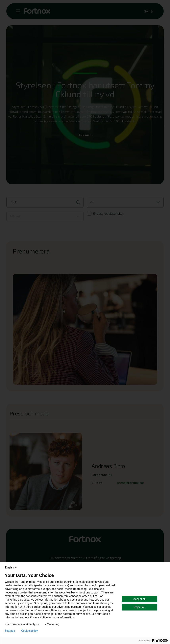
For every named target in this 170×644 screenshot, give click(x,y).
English (11, 567)
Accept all (139, 599)
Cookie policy (29, 631)
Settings (10, 631)
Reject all (140, 607)
